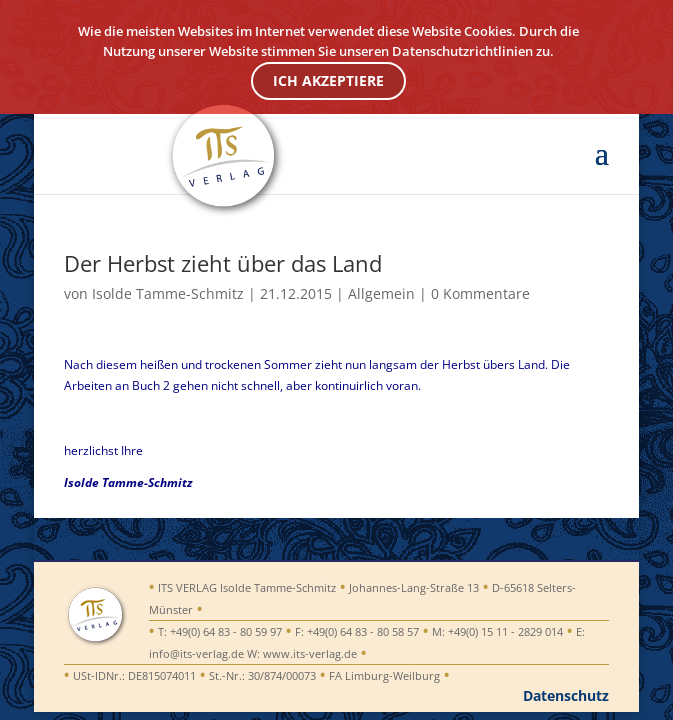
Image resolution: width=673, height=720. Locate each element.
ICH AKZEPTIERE (328, 80)
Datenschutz (566, 695)
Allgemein (381, 293)
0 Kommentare (480, 293)
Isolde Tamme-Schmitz (168, 293)
